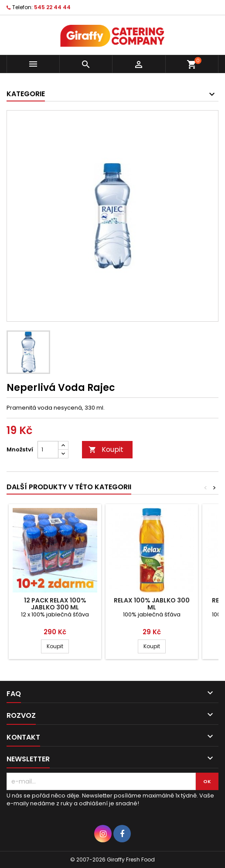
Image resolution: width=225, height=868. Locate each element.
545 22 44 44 (52, 7)
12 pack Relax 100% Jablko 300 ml (55, 604)
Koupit (106, 449)
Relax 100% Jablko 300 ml (152, 604)
